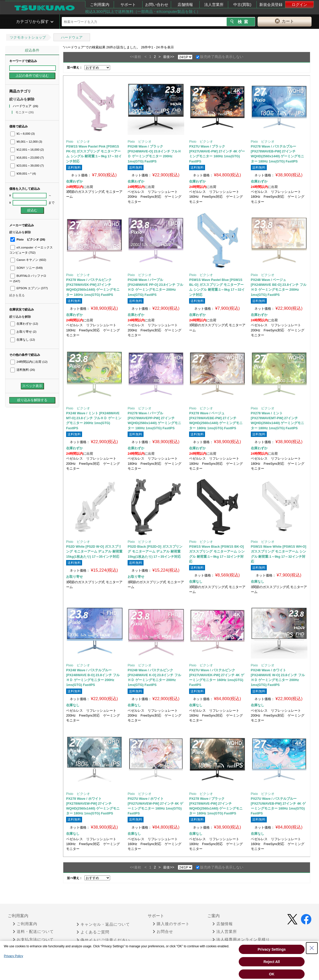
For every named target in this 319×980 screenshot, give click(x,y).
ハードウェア (72, 37)
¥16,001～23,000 (27, 158)
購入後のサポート (171, 924)
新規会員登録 (271, 5)
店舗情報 (185, 5)
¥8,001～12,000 (26, 142)
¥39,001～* (23, 174)
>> (172, 57)
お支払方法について (33, 940)
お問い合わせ (157, 5)
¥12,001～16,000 (27, 150)
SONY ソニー (26, 268)
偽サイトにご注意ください (103, 940)
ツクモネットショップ (28, 37)
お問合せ (163, 932)
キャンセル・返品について (103, 924)
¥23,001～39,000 (27, 166)
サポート (128, 5)
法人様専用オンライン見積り (241, 940)
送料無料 (23, 370)
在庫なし (23, 340)
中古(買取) (242, 5)
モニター (25, 112)
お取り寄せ (23, 332)
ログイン (299, 5)
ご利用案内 (100, 5)
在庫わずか (24, 324)
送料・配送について (33, 932)
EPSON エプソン (29, 288)
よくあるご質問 (93, 932)
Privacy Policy (14, 956)
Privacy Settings (272, 949)
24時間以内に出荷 (29, 362)
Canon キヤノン (28, 260)
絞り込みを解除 (22, 99)
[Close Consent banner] (312, 948)
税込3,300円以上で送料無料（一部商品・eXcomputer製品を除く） (143, 11)
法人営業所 (214, 5)
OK (272, 974)
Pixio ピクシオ (28, 239)
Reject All (272, 962)
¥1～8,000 (23, 134)
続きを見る (17, 295)
